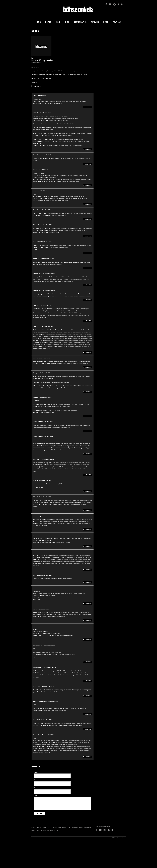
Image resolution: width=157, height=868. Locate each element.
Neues (48, 22)
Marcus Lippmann (38, 701)
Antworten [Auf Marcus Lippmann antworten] (88, 714)
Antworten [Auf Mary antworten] (88, 204)
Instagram (114, 4)
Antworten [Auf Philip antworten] (88, 253)
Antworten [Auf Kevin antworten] (88, 729)
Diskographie (80, 22)
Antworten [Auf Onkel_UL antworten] (88, 321)
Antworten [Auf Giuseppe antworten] (88, 392)
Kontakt (56, 827)
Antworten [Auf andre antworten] (88, 582)
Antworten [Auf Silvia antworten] (88, 164)
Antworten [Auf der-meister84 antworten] (88, 681)
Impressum (35, 830)
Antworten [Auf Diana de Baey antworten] (88, 757)
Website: (36, 788)
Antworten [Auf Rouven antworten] (88, 431)
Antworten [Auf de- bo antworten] (88, 640)
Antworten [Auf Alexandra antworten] (88, 475)
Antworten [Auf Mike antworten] (88, 107)
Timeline (95, 22)
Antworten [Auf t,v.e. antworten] (88, 546)
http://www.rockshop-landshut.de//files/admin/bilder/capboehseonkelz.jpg (54, 654)
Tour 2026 (117, 22)
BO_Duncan (36, 645)
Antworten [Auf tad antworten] (88, 620)
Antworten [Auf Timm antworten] (88, 367)
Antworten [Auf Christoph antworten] (88, 149)
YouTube (110, 4)
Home (38, 22)
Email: (36, 780)
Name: (36, 772)
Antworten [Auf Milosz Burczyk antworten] (88, 285)
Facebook (106, 4)
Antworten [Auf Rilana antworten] (88, 236)
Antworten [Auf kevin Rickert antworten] (88, 268)
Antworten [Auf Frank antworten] (88, 219)
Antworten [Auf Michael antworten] (88, 570)
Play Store (122, 4)
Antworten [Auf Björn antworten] (88, 491)
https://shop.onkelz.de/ (44, 78)
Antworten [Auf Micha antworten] (88, 603)
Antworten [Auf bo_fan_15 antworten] (88, 696)
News (33, 58)
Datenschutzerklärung (50, 830)
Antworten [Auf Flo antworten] (88, 185)
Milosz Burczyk (37, 274)
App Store (118, 4)
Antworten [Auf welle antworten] (88, 529)
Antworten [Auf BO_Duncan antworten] (88, 662)
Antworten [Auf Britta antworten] (88, 510)
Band (58, 22)
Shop (67, 22)
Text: (35, 796)
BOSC (106, 22)
